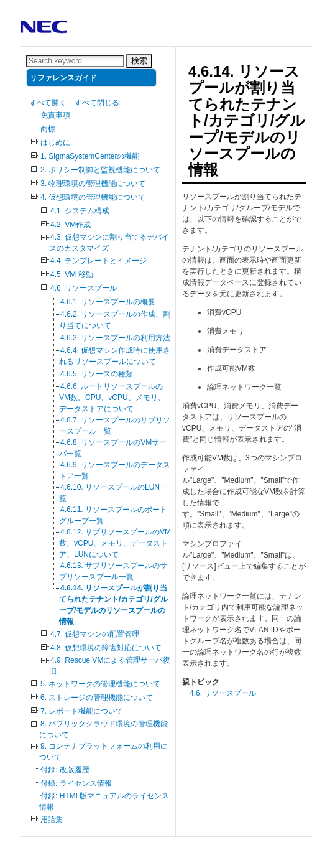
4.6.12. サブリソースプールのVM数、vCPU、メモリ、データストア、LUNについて (115, 543)
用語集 (52, 819)
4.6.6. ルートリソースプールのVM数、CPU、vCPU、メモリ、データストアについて (112, 398)
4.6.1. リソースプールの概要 (108, 302)
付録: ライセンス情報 (76, 783)
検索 (139, 61)
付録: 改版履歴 (65, 770)
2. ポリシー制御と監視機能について (100, 170)
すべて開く (48, 103)
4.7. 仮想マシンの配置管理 (95, 634)
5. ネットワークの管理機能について (100, 684)
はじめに (55, 142)
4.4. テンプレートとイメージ (99, 261)
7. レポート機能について (82, 711)
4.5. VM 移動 (72, 274)
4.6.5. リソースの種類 (97, 374)
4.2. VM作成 (71, 225)
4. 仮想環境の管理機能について (93, 197)
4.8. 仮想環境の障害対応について (106, 648)
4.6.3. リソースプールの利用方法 (115, 338)
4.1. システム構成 (80, 211)
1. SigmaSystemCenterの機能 (90, 156)
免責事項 (55, 115)
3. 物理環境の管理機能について (93, 184)
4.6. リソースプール (84, 288)
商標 (48, 129)
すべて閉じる (97, 103)
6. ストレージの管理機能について (97, 698)
